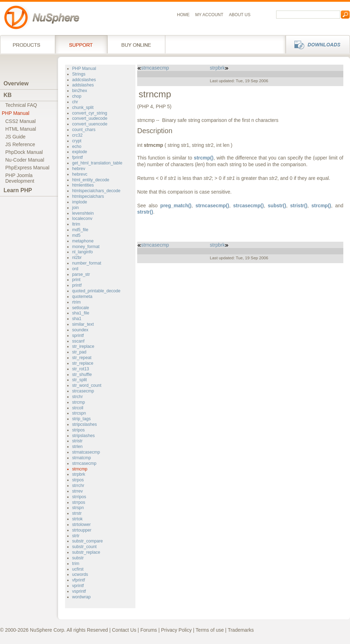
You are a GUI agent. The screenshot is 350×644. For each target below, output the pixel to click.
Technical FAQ (21, 105)
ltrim (76, 224)
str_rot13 (81, 369)
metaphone (83, 241)
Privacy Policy (176, 630)
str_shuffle (82, 375)
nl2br (77, 258)
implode (80, 202)
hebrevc (80, 174)
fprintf (77, 157)
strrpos (79, 502)
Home (183, 15)
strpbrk (79, 474)
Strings (79, 74)
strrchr (78, 486)
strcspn (79, 413)
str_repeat (82, 358)
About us (240, 15)
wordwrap (81, 597)
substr (78, 558)
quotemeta (82, 297)
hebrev (79, 169)
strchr (77, 397)
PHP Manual (15, 113)
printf (77, 285)
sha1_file (81, 313)
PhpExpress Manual (27, 168)
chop (77, 96)
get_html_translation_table (97, 163)
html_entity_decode (91, 180)
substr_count (84, 547)
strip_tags (81, 419)
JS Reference (20, 144)
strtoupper (82, 530)
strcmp (79, 402)
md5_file (80, 230)
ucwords (80, 574)
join (75, 208)
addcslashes (84, 80)
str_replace (83, 363)
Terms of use (210, 630)
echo (77, 147)
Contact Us (124, 630)
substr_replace (86, 552)
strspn (78, 508)
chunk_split (83, 108)
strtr (76, 536)
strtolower (81, 525)
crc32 (77, 135)
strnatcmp (81, 458)
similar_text (83, 324)
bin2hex (80, 91)
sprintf (78, 336)
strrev (77, 491)
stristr (77, 441)
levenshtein (83, 213)
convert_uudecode (90, 118)
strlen (77, 447)
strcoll (78, 408)
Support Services (81, 44)
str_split (79, 380)
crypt (77, 141)
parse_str (81, 274)
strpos (78, 480)
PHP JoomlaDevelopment (20, 178)
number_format (87, 263)
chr (75, 102)
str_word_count (87, 385)
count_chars (84, 130)
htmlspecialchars (88, 196)
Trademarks (241, 630)
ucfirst (78, 569)
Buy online (136, 44)
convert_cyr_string (90, 113)
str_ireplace (83, 346)
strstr (77, 513)
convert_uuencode (90, 124)
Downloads (316, 44)
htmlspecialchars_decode (96, 191)
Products (27, 44)
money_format (86, 247)
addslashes (83, 85)
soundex (80, 330)
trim (76, 564)
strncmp (80, 469)
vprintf (78, 586)
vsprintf (79, 591)
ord (75, 269)
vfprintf (79, 580)
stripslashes (83, 436)
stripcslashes (84, 424)
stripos (78, 430)
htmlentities (83, 185)
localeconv (82, 219)
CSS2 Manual (20, 121)
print (76, 280)
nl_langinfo (82, 252)
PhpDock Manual (24, 152)
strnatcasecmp (86, 452)
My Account (209, 15)
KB (8, 95)
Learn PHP (18, 190)
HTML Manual (21, 129)
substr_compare (87, 541)
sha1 (77, 319)
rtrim (76, 302)
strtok (77, 519)
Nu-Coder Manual (25, 160)
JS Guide (15, 137)
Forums (149, 630)
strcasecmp (83, 391)
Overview (16, 83)
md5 (76, 235)
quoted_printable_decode (96, 291)
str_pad (79, 352)
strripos (79, 497)
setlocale (81, 308)
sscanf (78, 341)
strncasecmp (84, 463)
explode (80, 152)
